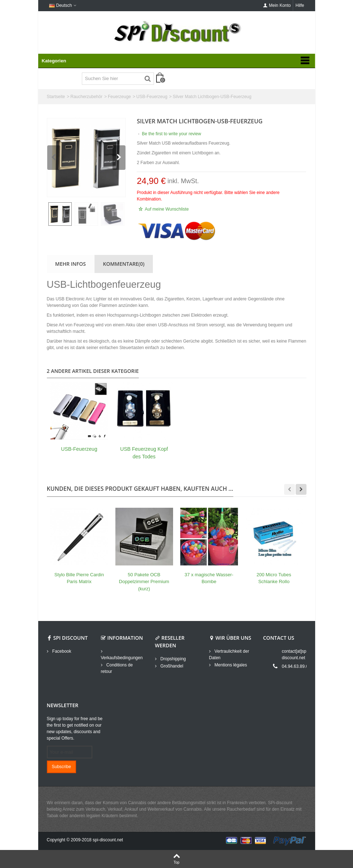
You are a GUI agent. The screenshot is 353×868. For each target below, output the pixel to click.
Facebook (61, 651)
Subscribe (61, 767)
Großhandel (171, 666)
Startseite (56, 97)
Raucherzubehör (86, 97)
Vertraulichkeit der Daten (229, 655)
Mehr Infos (70, 264)
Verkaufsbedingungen (122, 658)
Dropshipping (173, 659)
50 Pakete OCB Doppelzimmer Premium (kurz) (144, 582)
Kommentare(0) (124, 264)
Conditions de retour (117, 668)
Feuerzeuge (119, 97)
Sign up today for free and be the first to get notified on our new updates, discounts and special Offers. (75, 728)
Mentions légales (230, 665)
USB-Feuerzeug (152, 97)
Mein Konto (277, 5)
